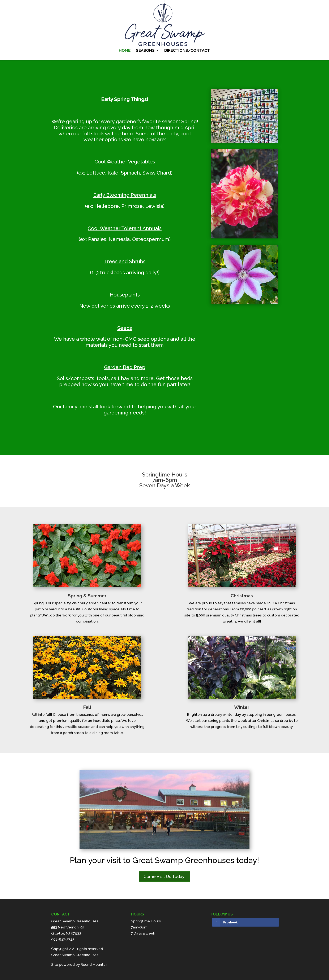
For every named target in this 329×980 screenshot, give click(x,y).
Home (125, 51)
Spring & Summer (87, 596)
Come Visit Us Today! (165, 876)
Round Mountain (95, 964)
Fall (87, 707)
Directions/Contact (187, 51)
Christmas (242, 596)
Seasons (145, 51)
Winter (242, 707)
